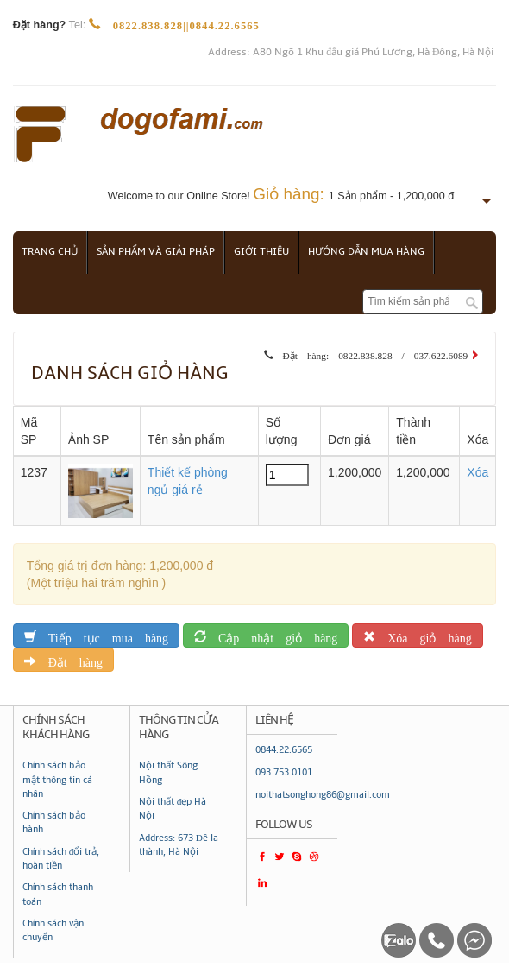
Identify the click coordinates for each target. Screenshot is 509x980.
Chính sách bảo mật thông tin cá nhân (57, 780)
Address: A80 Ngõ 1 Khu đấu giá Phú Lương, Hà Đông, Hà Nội (351, 52)
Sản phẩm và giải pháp (156, 252)
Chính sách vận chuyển (53, 930)
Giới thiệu (261, 252)
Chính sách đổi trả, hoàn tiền (61, 859)
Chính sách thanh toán (58, 894)
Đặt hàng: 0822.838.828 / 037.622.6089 (371, 353)
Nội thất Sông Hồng (168, 772)
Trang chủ (50, 252)
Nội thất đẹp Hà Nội (173, 809)
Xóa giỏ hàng (423, 635)
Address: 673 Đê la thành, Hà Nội (179, 845)
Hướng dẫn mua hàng (366, 252)
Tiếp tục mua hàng (102, 635)
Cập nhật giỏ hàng (272, 635)
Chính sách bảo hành (54, 822)
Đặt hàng (69, 659)
